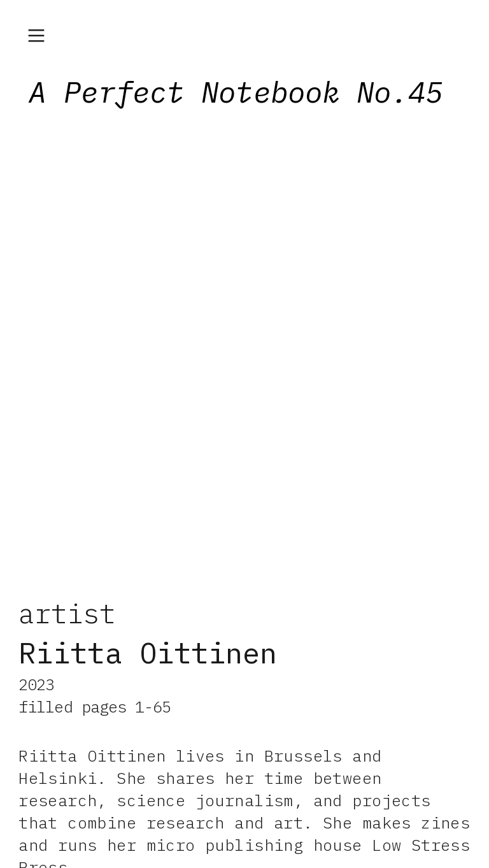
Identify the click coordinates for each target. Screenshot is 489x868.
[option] (244, 346)
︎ (36, 36)
